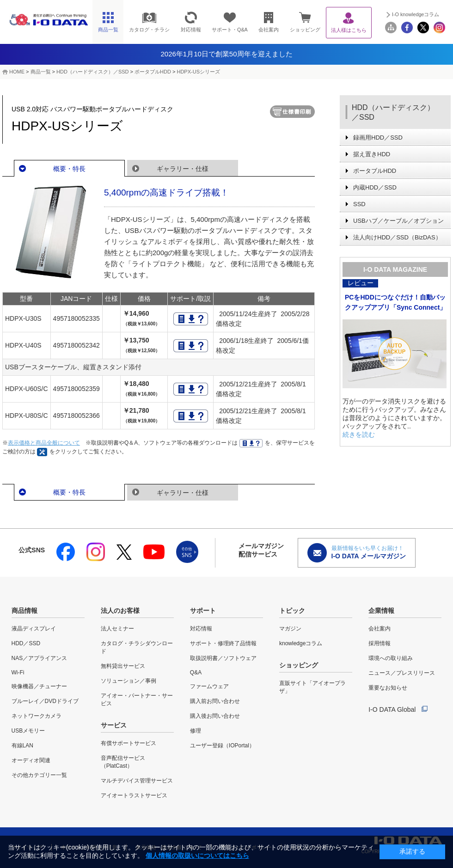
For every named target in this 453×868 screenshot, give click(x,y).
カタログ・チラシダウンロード (137, 647)
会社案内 (380, 629)
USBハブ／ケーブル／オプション (398, 221)
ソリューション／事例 (129, 681)
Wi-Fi (18, 672)
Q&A (196, 672)
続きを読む (359, 434)
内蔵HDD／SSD (375, 187)
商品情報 (24, 611)
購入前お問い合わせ (215, 701)
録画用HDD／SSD (378, 138)
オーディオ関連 (31, 760)
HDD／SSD (26, 643)
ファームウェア (209, 686)
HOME (17, 72)
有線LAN (22, 746)
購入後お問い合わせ (215, 716)
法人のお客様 (120, 611)
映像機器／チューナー (39, 686)
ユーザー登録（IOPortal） (222, 746)
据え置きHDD (372, 154)
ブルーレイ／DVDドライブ (45, 701)
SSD (359, 204)
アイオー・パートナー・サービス (137, 700)
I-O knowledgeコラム (416, 14)
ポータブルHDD (153, 72)
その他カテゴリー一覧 (39, 775)
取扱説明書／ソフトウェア (223, 658)
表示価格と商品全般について (44, 443)
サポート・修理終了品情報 (223, 643)
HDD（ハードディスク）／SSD (92, 72)
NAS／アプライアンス (40, 658)
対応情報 (201, 629)
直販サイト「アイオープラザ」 (312, 687)
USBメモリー (28, 731)
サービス (114, 725)
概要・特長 (69, 169)
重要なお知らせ (388, 688)
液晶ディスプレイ (34, 629)
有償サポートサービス (129, 743)
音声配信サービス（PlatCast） (123, 762)
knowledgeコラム (301, 643)
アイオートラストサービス (134, 795)
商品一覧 (41, 72)
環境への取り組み (391, 658)
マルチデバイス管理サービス (137, 781)
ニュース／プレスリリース (402, 673)
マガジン (290, 629)
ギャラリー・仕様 (183, 169)
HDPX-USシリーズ (198, 72)
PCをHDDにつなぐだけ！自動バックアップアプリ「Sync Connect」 (395, 302)
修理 (196, 731)
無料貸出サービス (123, 666)
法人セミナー (117, 629)
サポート (203, 611)
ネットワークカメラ (37, 716)
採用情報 (380, 643)
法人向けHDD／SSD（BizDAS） (397, 237)
